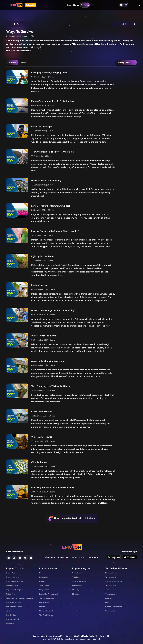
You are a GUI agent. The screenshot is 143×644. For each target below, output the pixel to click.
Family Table (77, 586)
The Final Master (46, 615)
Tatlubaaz (76, 577)
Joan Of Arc (44, 586)
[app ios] (130, 558)
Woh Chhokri (111, 577)
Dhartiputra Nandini (15, 582)
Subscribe (30, 5)
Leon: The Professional (49, 594)
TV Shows (85, 5)
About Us (49, 558)
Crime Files (11, 594)
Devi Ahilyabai (111, 573)
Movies (76, 5)
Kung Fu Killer (45, 590)
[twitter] (14, 558)
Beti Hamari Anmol (14, 607)
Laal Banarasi (12, 586)
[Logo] (16, 5)
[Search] (133, 5)
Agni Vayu (10, 624)
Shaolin (42, 607)
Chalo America (111, 594)
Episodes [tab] (12, 63)
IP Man (42, 582)
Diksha (108, 603)
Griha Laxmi (77, 573)
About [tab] (24, 63)
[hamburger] (4, 5)
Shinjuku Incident (46, 611)
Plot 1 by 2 (76, 590)
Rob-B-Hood (44, 603)
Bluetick (75, 594)
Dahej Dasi (11, 573)
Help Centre (93, 558)
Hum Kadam (11, 615)
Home (69, 5)
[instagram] (31, 558)
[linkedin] (20, 558)
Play (17, 24)
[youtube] (25, 558)
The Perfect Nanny (47, 598)
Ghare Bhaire (111, 611)
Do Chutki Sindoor (14, 603)
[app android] (115, 558)
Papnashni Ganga (13, 590)
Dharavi (109, 598)
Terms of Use (62, 558)
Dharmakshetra (13, 577)
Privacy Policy (78, 558)
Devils (42, 573)
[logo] (71, 547)
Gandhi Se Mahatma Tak (115, 607)
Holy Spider (44, 577)
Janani (9, 611)
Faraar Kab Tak (13, 620)
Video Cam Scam (79, 582)
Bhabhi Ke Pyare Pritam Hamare (20, 598)
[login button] (140, 5)
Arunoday (109, 590)
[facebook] (9, 558)
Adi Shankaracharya (114, 582)
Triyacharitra (111, 586)
